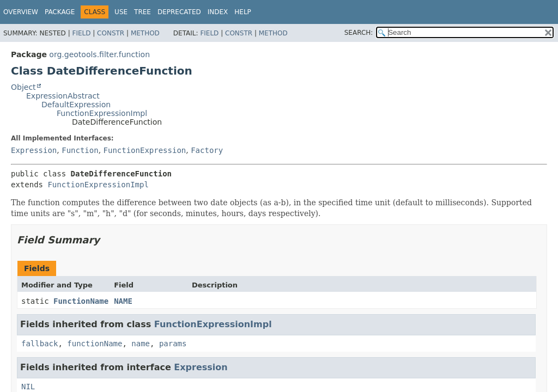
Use (121, 12)
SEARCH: (359, 33)
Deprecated (179, 12)
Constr (111, 33)
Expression (34, 150)
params (173, 344)
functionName (95, 344)
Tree (142, 12)
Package (60, 12)
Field (81, 33)
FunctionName (81, 301)
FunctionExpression (145, 150)
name (141, 344)
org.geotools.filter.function (99, 54)
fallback (40, 344)
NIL (28, 387)
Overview (21, 12)
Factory (207, 150)
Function (80, 150)
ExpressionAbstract (63, 96)
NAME (123, 301)
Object (23, 87)
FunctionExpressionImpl (102, 113)
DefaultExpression (76, 105)
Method (145, 33)
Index (218, 12)
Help (243, 12)
